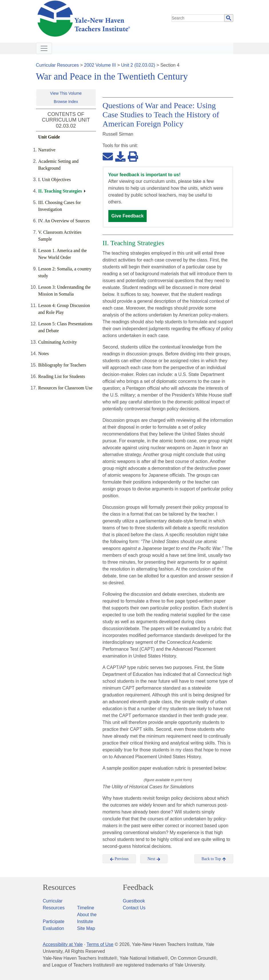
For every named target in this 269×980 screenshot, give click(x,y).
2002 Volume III (100, 65)
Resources (59, 887)
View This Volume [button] (66, 93)
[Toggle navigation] (44, 48)
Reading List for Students (62, 376)
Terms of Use (100, 944)
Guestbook (134, 901)
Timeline (86, 908)
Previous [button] (119, 859)
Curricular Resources (57, 65)
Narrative (47, 150)
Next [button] (154, 859)
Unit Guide (49, 137)
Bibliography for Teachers (62, 365)
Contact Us (134, 908)
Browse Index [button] (66, 102)
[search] (198, 18)
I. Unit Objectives (55, 180)
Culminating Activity (58, 342)
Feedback (138, 887)
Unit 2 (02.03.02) (138, 65)
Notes (44, 354)
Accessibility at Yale (63, 944)
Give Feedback (128, 216)
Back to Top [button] (214, 859)
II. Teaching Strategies (60, 191)
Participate (54, 921)
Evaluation (54, 928)
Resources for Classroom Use (65, 388)
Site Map (86, 928)
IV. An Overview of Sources (64, 221)
